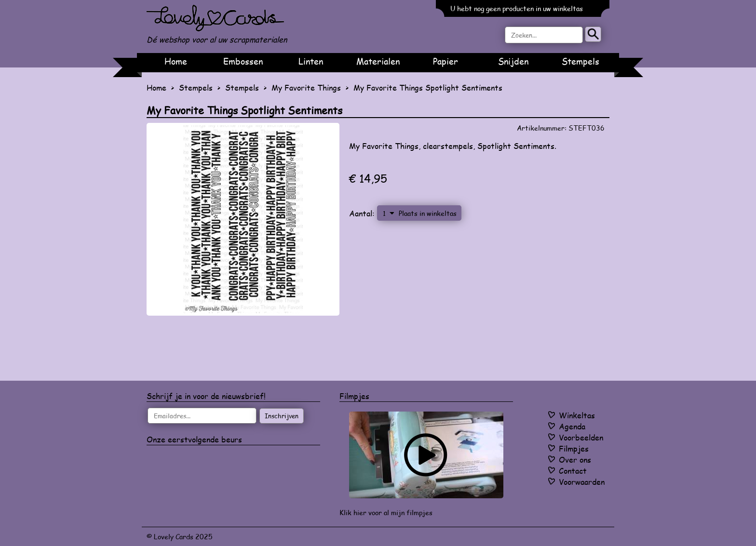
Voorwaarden (582, 482)
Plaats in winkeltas (428, 213)
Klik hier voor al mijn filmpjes (386, 513)
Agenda (572, 426)
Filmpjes (574, 448)
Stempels (580, 61)
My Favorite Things (306, 87)
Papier (445, 61)
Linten (311, 61)
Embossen (243, 61)
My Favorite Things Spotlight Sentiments (428, 87)
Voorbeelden (581, 437)
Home (176, 61)
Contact (573, 471)
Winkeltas (577, 415)
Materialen (378, 61)
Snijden (513, 61)
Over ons (575, 459)
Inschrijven (282, 416)
